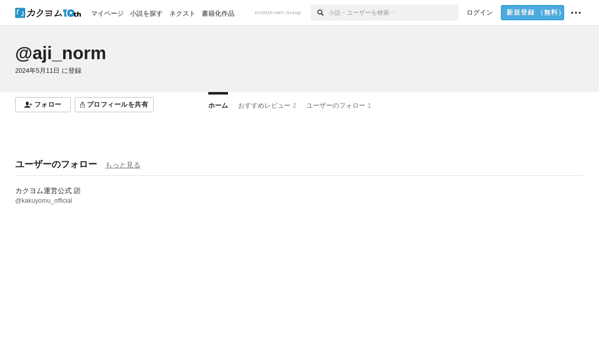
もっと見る (123, 165)
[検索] (320, 13)
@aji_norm (61, 53)
